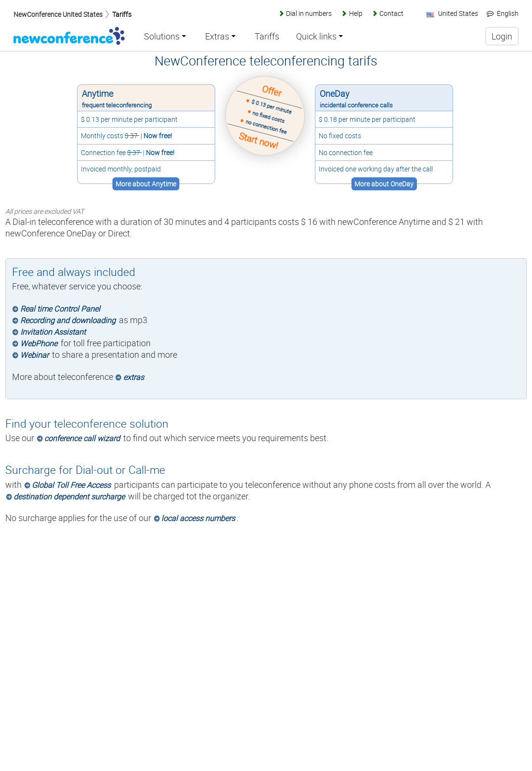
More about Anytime (145, 184)
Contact (391, 13)
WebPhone (39, 343)
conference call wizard (82, 438)
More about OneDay (385, 184)
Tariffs (122, 14)
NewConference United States (58, 14)
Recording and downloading (68, 320)
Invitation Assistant (53, 332)
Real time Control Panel (60, 309)
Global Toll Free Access (71, 485)
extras (134, 377)
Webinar (34, 355)
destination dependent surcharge (69, 497)
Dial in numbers (309, 13)
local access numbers (198, 518)
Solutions (162, 37)
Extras (217, 37)
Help (356, 13)
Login (502, 36)
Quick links (316, 37)
